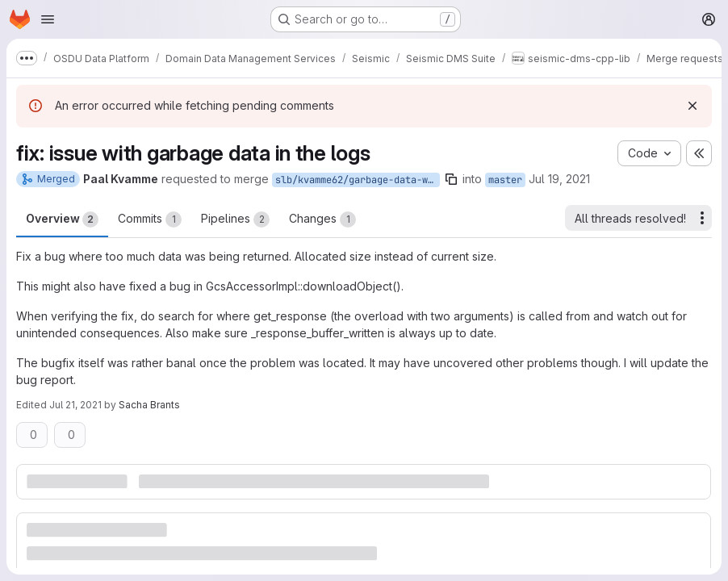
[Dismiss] (692, 106)
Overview (62, 219)
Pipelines (235, 219)
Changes (322, 219)
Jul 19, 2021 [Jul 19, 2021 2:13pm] (559, 179)
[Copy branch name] (451, 179)
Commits (150, 219)
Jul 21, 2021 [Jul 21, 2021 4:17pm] (75, 405)
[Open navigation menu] (48, 19)
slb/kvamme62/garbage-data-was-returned (358, 180)
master (505, 180)
